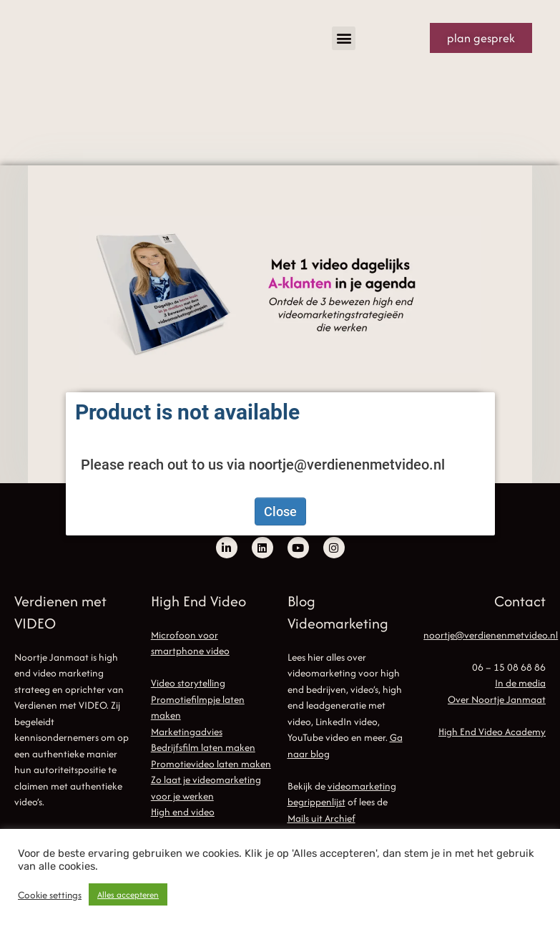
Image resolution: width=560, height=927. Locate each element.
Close (280, 511)
